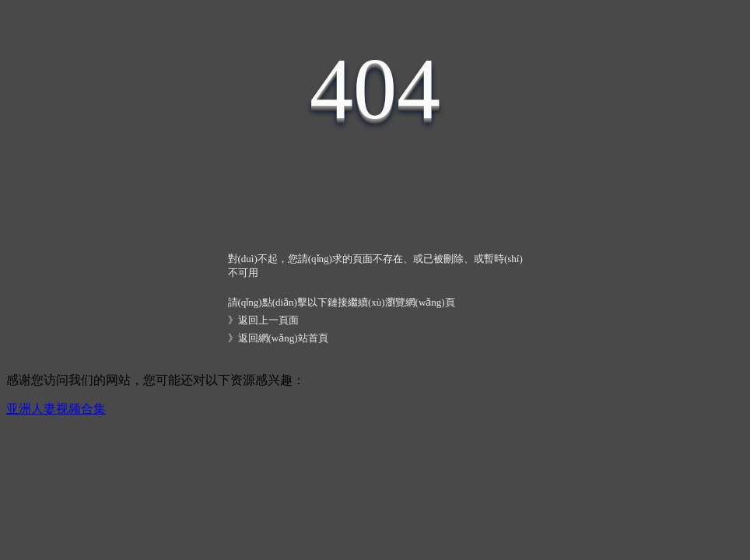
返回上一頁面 (268, 320)
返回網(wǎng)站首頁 (283, 338)
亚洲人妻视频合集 (56, 409)
